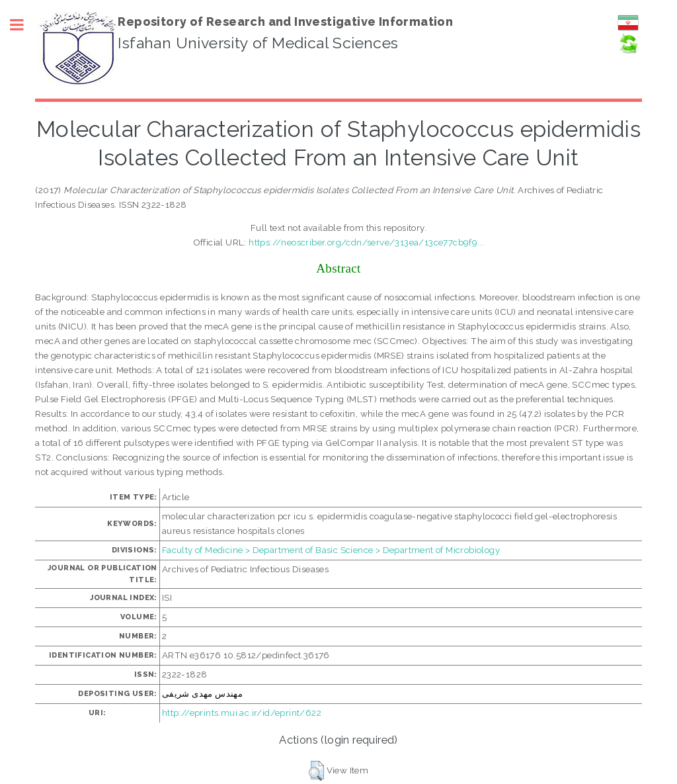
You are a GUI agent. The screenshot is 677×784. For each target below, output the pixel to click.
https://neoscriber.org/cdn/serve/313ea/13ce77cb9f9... (366, 242)
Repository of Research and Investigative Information (285, 22)
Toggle (24, 25)
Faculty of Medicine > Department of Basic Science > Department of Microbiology (331, 550)
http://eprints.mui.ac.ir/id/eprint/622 (242, 713)
